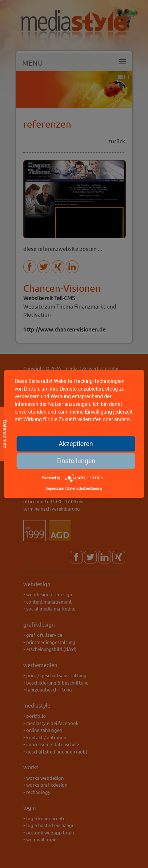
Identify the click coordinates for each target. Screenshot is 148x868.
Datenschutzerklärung (85, 489)
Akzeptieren (76, 444)
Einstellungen (76, 461)
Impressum (55, 489)
